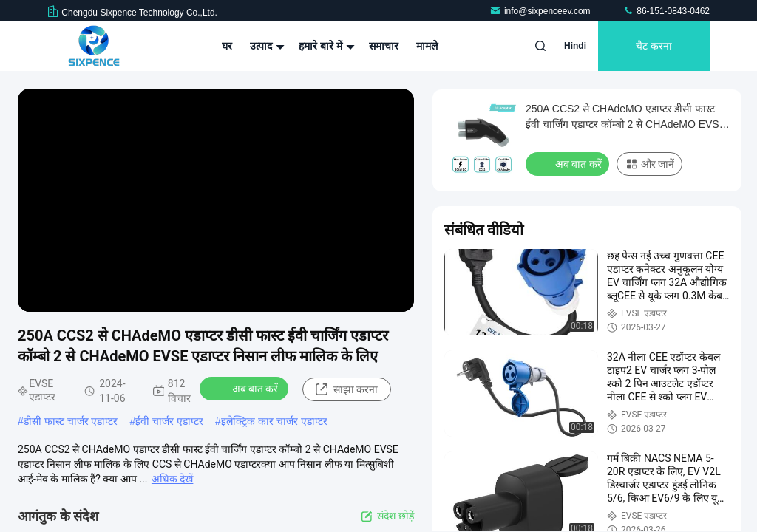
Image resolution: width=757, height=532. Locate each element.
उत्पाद (265, 46)
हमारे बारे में (325, 46)
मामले (427, 46)
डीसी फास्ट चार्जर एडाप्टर (71, 421)
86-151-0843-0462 (666, 11)
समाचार (384, 46)
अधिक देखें (172, 479)
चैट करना (654, 46)
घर (227, 46)
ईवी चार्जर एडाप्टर (169, 421)
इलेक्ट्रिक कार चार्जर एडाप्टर (274, 421)
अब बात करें (246, 388)
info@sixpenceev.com (541, 11)
